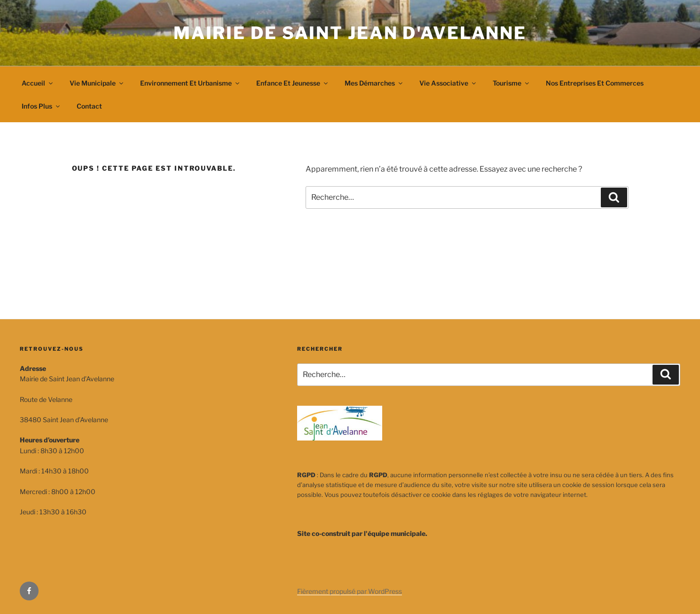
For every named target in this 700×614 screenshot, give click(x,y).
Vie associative (448, 83)
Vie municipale (97, 83)
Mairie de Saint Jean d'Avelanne (350, 33)
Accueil (38, 83)
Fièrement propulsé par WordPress (350, 591)
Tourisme (511, 83)
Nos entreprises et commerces (595, 83)
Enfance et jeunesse (293, 83)
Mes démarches (374, 83)
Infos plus (41, 106)
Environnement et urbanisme (190, 83)
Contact (89, 106)
